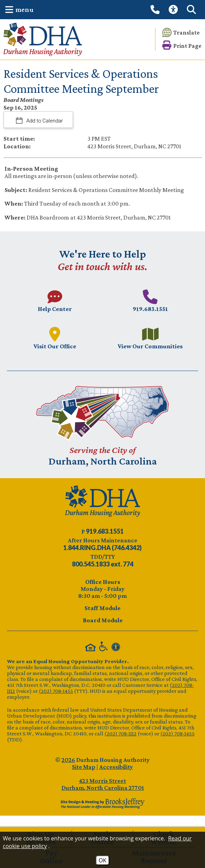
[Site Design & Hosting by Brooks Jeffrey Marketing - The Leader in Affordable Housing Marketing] (102, 803)
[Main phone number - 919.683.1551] (151, 301)
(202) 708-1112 (120, 733)
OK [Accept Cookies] (102, 860)
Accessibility (116, 767)
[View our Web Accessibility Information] (174, 10)
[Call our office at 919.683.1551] (156, 9)
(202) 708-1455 (56, 691)
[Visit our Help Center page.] (55, 301)
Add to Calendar (44, 121)
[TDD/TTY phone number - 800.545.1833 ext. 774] (103, 564)
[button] (18, 10)
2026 (68, 760)
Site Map (84, 767)
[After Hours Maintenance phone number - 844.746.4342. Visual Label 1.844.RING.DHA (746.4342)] (102, 548)
